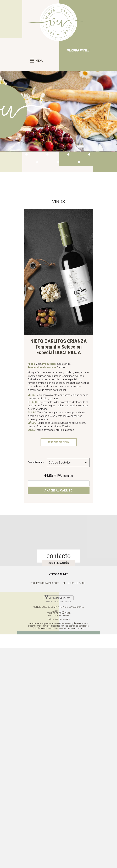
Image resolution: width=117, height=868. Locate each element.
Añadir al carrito (58, 490)
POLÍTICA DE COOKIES (58, 616)
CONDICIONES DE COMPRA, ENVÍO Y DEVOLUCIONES (59, 607)
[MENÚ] (37, 60)
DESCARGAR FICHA (59, 442)
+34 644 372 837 (76, 583)
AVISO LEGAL (59, 611)
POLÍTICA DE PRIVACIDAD (59, 613)
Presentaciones (36, 462)
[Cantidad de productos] (59, 483)
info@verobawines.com (45, 583)
